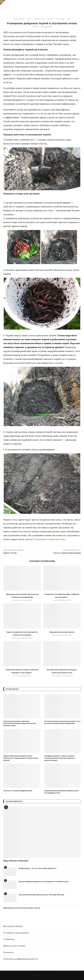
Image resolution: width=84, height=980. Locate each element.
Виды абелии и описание (16, 861)
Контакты (8, 952)
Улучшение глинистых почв (50, 539)
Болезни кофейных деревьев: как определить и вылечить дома (44, 881)
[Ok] (49, 975)
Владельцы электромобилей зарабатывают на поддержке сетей (61, 792)
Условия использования (16, 933)
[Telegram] (44, 975)
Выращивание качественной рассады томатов (22, 908)
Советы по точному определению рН (18, 791)
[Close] (3, 3)
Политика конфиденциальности (21, 959)
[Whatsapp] (40, 975)
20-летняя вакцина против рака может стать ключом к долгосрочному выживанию (62, 722)
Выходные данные (13, 926)
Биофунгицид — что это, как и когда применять (38, 868)
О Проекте (9, 939)
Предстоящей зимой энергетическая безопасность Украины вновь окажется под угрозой (21, 758)
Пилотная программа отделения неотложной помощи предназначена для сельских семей (20, 723)
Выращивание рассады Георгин (62, 632)
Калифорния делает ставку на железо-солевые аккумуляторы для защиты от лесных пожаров (60, 758)
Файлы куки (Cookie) (14, 946)
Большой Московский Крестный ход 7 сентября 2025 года (41, 895)
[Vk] (35, 975)
